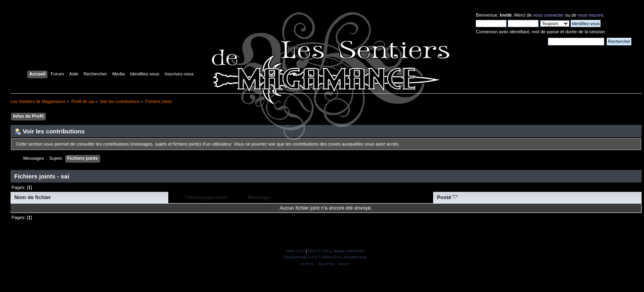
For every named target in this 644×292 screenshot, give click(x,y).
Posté (447, 197)
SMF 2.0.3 (296, 251)
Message (259, 197)
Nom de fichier (33, 197)
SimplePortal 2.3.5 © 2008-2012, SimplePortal (325, 257)
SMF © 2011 (320, 251)
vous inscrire (591, 15)
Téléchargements (206, 197)
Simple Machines (348, 251)
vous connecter (548, 15)
